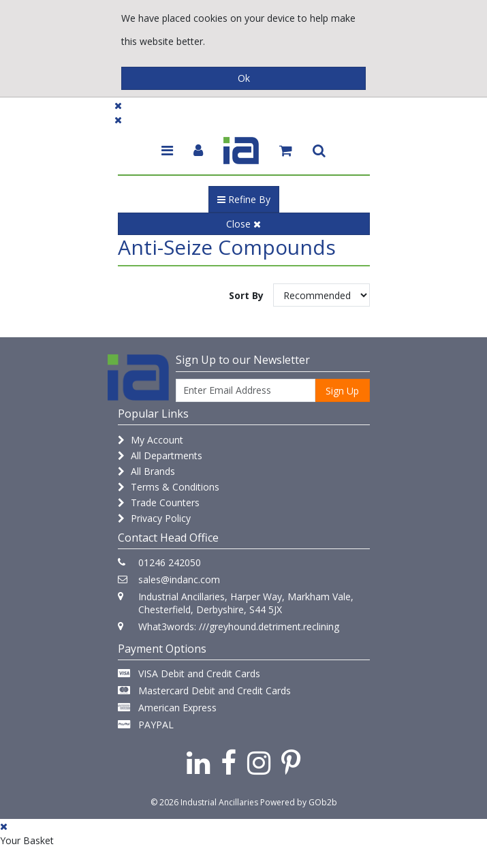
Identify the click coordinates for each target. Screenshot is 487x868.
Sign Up (342, 391)
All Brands (146, 471)
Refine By (244, 199)
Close (243, 224)
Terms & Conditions (169, 487)
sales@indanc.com (179, 579)
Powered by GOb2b (299, 802)
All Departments (160, 455)
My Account (151, 440)
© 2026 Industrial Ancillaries (204, 802)
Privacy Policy (154, 518)
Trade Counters (159, 502)
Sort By (246, 295)
